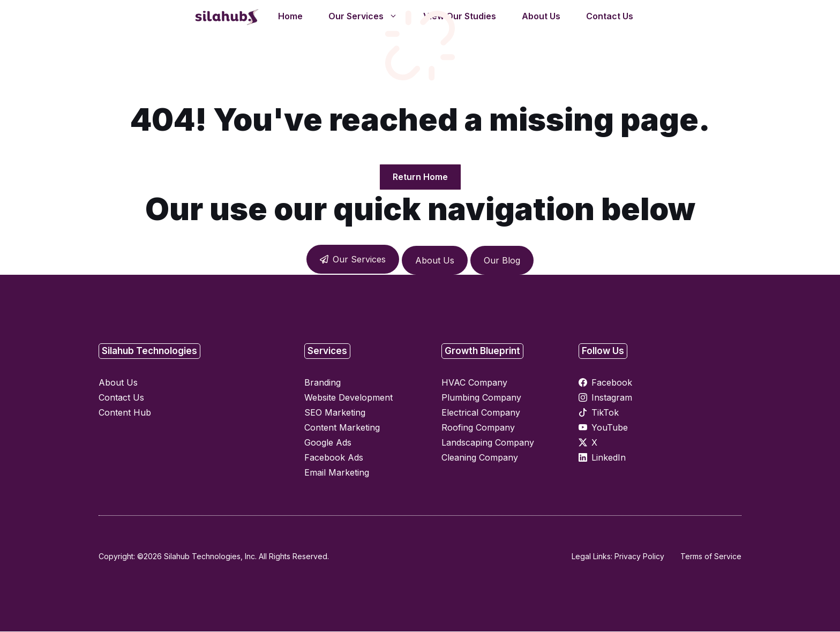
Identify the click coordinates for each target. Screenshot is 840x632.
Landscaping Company (488, 443)
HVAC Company (474, 383)
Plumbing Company (481, 398)
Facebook (612, 383)
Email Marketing (337, 473)
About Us (435, 261)
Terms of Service (711, 557)
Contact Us (121, 398)
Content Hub (125, 413)
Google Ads (328, 443)
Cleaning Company (480, 458)
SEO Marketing (335, 413)
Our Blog (502, 261)
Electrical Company (481, 413)
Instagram (612, 398)
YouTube (610, 428)
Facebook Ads (334, 458)
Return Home (420, 177)
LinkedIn (609, 458)
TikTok (605, 413)
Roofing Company (478, 428)
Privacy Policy (639, 557)
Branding (322, 383)
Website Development (348, 398)
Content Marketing (342, 428)
